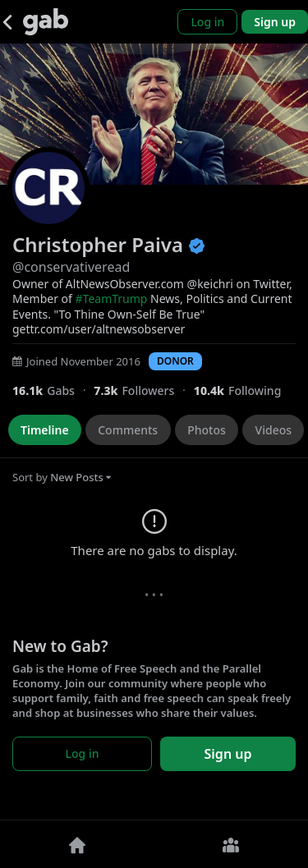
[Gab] (46, 22)
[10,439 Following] (244, 390)
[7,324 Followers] (143, 390)
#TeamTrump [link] (112, 299)
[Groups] (232, 844)
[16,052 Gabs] (53, 390)
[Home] (77, 844)
